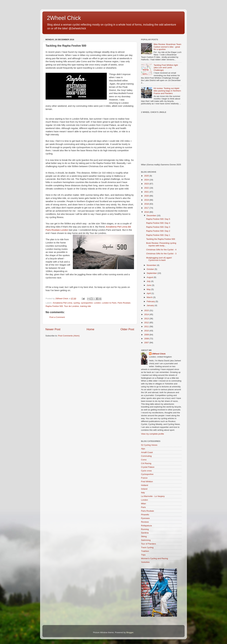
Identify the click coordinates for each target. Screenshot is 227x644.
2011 (147, 327)
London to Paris (109, 303)
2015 (147, 310)
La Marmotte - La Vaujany (153, 496)
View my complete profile (153, 434)
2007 (147, 343)
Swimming (146, 540)
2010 (147, 331)
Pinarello (145, 515)
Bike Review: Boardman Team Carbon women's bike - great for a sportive (167, 47)
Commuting (146, 456)
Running (145, 529)
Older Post (127, 329)
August (150, 277)
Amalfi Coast (147, 452)
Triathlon (145, 551)
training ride (86, 306)
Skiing (144, 536)
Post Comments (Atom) (69, 336)
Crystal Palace (148, 467)
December (152, 216)
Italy (143, 493)
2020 (147, 196)
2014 (147, 314)
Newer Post (53, 329)
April (149, 293)
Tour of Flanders (149, 544)
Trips (143, 555)
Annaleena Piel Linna (63, 303)
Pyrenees (145, 518)
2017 (147, 208)
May (149, 289)
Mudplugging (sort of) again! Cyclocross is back (159, 259)
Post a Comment (57, 317)
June (149, 285)
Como (144, 460)
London (97, 303)
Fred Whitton (147, 482)
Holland (145, 485)
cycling (77, 303)
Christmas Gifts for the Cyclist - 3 (161, 254)
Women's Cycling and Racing (154, 558)
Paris (143, 507)
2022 (147, 188)
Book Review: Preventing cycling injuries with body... (161, 244)
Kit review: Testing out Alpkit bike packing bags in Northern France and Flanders (167, 91)
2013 (147, 319)
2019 (147, 200)
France (144, 478)
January (151, 305)
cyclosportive (87, 303)
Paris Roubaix (124, 303)
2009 (147, 335)
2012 (147, 323)
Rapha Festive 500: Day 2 (158, 231)
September (152, 273)
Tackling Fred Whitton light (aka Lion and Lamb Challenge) (166, 68)
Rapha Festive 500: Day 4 (158, 223)
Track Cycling (147, 547)
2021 (147, 192)
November (152, 265)
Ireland (144, 489)
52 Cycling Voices (149, 445)
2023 (147, 184)
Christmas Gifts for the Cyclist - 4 (161, 250)
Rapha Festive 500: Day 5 (158, 219)
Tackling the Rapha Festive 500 (161, 239)
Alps (143, 449)
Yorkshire (145, 562)
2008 (147, 339)
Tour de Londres (72, 306)
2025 (147, 176)
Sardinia (145, 533)
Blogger (130, 632)
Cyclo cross (146, 471)
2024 (147, 180)
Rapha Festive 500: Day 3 (158, 227)
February (151, 301)
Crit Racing (146, 463)
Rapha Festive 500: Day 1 (158, 235)
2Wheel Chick (64, 18)
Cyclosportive (147, 474)
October (151, 269)
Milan (143, 504)
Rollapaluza (146, 526)
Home (90, 329)
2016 (147, 212)
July (149, 281)
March (150, 297)
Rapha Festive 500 (54, 306)
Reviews (145, 522)
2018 (147, 204)
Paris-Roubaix (148, 511)
